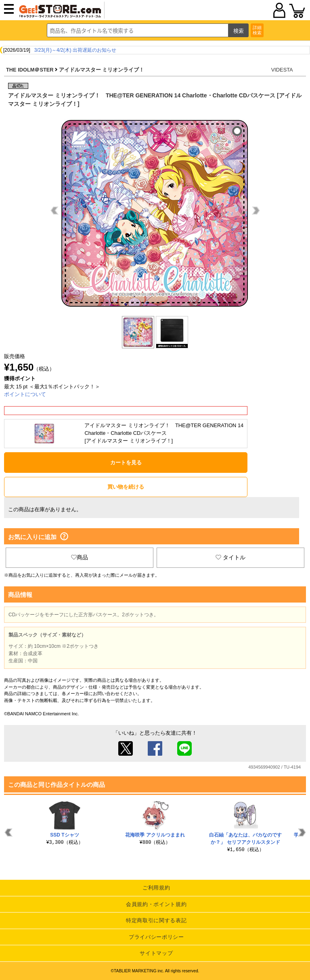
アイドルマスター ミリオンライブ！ (102, 70)
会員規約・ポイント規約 (156, 904)
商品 (80, 557)
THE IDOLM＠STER (30, 70)
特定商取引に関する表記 (156, 920)
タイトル (230, 557)
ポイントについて (25, 394)
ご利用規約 (156, 888)
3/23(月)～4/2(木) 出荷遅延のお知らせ (75, 50)
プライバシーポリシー (156, 937)
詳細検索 (257, 30)
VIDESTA (282, 70)
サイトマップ (156, 953)
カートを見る (126, 463)
